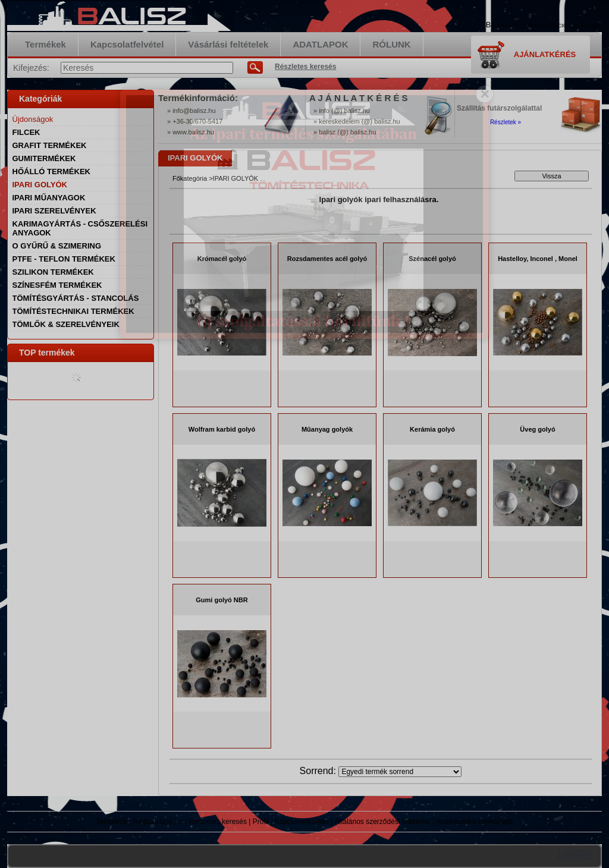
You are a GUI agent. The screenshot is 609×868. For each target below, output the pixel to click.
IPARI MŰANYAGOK (49, 198)
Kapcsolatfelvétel (302, 822)
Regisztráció (152, 822)
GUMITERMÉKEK (44, 158)
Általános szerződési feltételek (383, 822)
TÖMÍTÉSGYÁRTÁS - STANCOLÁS (76, 298)
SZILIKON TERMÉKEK (53, 272)
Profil (261, 822)
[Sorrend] (400, 772)
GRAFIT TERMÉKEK (50, 145)
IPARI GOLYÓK (40, 185)
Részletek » (506, 122)
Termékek (112, 822)
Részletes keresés (218, 822)
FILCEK (26, 132)
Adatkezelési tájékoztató (474, 822)
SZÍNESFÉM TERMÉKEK (57, 285)
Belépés (499, 25)
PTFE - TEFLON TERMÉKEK (64, 259)
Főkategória (190, 178)
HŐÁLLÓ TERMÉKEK (51, 172)
